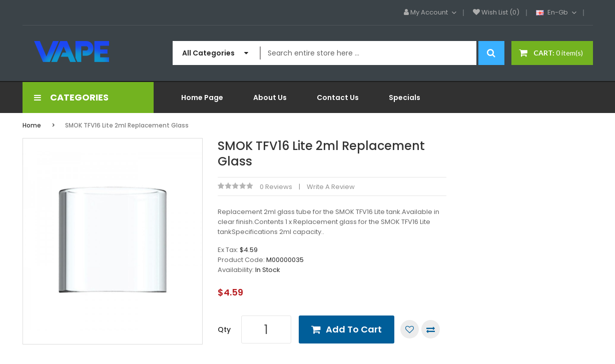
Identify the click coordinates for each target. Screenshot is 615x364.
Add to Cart (354, 329)
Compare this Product (431, 329)
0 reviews (276, 187)
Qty (224, 329)
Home (32, 125)
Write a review (331, 187)
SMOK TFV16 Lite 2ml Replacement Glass (127, 125)
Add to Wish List (410, 329)
